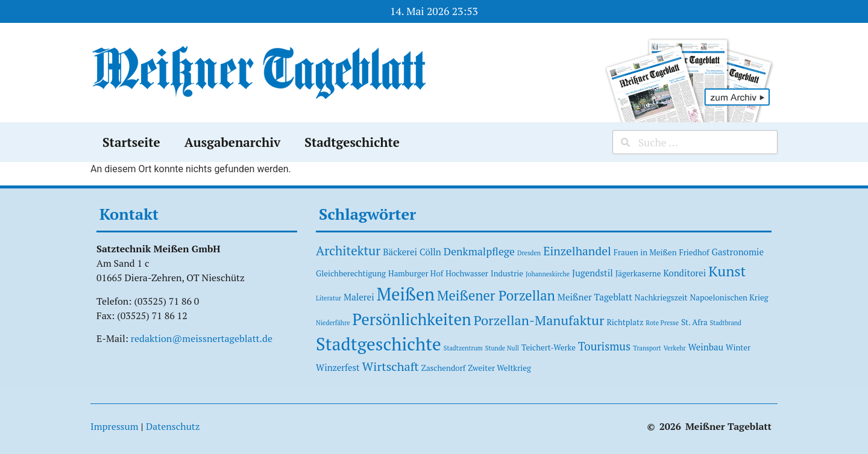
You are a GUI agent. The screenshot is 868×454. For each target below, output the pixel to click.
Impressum (115, 426)
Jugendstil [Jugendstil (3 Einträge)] (593, 273)
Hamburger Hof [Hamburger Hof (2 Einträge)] (416, 273)
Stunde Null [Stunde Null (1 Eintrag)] (502, 348)
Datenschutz (173, 426)
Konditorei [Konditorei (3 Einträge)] (684, 273)
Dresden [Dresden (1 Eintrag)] (529, 253)
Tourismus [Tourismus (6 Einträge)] (604, 346)
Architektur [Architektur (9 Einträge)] (348, 250)
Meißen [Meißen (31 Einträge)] (406, 294)
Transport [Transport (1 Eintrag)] (647, 348)
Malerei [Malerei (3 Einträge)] (359, 297)
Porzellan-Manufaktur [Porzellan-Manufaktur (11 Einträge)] (539, 320)
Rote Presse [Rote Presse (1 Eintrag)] (662, 323)
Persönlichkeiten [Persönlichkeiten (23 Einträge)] (412, 319)
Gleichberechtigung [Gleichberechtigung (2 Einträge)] (351, 273)
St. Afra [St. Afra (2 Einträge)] (694, 322)
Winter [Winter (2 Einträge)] (738, 347)
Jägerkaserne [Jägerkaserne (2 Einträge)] (638, 273)
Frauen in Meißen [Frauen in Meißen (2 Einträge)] (645, 252)
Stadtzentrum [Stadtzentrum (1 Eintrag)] (463, 348)
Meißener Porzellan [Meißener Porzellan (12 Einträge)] (496, 295)
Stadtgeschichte (352, 142)
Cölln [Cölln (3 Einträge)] (430, 252)
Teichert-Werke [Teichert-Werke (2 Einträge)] (549, 347)
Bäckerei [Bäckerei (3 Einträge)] (400, 252)
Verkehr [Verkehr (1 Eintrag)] (675, 348)
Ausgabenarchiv (233, 142)
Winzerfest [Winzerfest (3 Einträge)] (338, 367)
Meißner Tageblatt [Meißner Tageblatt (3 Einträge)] (595, 297)
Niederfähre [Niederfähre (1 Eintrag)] (333, 323)
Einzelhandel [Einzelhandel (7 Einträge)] (577, 251)
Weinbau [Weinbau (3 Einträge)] (706, 347)
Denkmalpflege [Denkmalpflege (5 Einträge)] (479, 251)
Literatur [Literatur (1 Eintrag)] (329, 298)
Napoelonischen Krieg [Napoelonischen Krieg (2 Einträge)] (729, 297)
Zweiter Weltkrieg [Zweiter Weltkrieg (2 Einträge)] (499, 368)
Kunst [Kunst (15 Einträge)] (727, 271)
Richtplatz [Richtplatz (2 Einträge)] (625, 322)
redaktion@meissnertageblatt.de (202, 338)
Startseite (131, 142)
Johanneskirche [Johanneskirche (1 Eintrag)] (548, 274)
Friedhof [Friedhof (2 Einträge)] (694, 252)
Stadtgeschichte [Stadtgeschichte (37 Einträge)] (379, 344)
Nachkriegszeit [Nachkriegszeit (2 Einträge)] (661, 297)
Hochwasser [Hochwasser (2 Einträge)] (467, 273)
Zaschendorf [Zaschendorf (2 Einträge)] (443, 368)
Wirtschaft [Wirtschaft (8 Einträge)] (391, 366)
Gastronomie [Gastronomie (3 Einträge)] (738, 252)
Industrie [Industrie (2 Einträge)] (507, 273)
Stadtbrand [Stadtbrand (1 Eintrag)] (726, 323)
